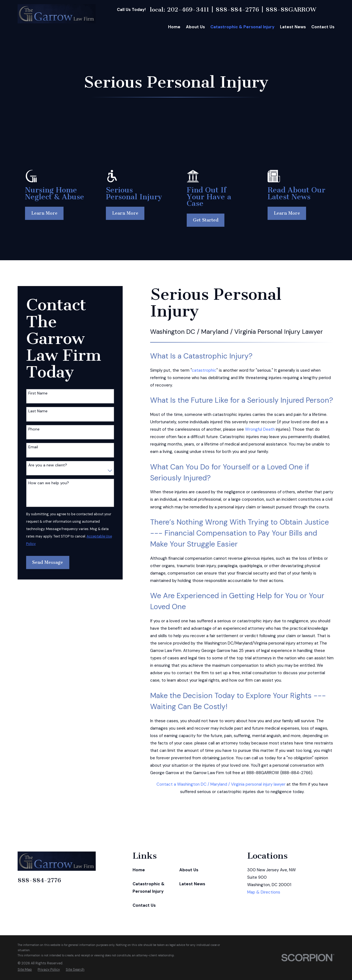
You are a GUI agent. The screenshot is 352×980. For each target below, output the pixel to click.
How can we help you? (49, 483)
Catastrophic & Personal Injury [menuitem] (242, 27)
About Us (189, 870)
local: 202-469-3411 (179, 10)
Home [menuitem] (174, 27)
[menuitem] (25, 970)
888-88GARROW (291, 10)
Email (33, 447)
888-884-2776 (237, 10)
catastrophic (204, 370)
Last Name (38, 411)
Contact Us (144, 905)
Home (139, 870)
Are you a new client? (48, 465)
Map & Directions (264, 892)
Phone (34, 429)
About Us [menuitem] (195, 27)
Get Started (207, 220)
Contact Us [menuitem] (323, 27)
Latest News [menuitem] (293, 27)
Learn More (45, 213)
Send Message (48, 562)
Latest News (192, 884)
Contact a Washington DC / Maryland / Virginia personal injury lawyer (221, 784)
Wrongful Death (260, 429)
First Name (38, 393)
